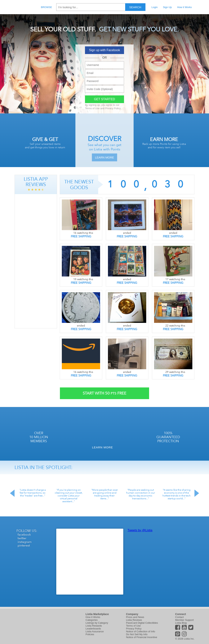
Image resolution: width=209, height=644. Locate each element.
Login (155, 7)
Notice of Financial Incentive (142, 637)
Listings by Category (97, 623)
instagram (25, 542)
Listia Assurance (95, 631)
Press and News (135, 617)
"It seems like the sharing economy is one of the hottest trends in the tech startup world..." (177, 494)
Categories (92, 620)
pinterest (24, 545)
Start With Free (104, 393)
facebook (24, 534)
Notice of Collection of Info (140, 631)
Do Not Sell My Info (137, 634)
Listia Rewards (94, 626)
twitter (22, 538)
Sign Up (167, 7)
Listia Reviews (134, 620)
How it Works (185, 7)
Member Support (184, 620)
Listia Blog (181, 623)
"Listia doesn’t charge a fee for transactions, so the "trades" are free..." (33, 493)
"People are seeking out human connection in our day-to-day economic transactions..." (141, 494)
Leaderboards (93, 629)
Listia (23, 7)
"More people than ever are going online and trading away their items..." (105, 494)
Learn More (104, 157)
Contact (179, 617)
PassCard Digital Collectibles (142, 623)
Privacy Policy (113, 108)
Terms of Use (92, 108)
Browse (47, 7)
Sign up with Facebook (104, 50)
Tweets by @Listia (140, 530)
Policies (90, 634)
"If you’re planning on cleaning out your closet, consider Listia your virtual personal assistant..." (69, 496)
